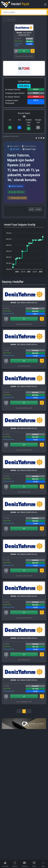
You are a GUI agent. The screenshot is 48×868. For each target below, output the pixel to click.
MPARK (15, 149)
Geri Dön (10, 19)
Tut (19, 120)
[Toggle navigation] (45, 5)
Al (24, 51)
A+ (39, 209)
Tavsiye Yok (38, 121)
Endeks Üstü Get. (29, 122)
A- (32, 209)
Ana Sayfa (13, 146)
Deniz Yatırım (29, 146)
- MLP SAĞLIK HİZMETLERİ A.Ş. (24, 34)
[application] (24, 251)
